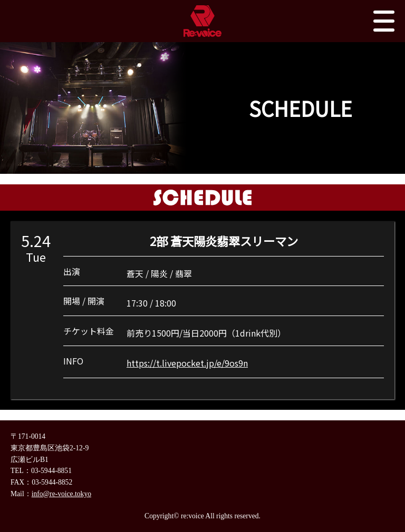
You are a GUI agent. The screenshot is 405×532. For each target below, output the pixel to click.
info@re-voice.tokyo (61, 494)
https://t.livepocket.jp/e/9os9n (187, 363)
